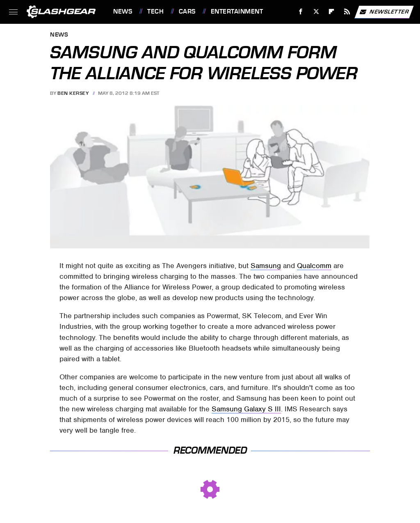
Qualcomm (314, 266)
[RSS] (347, 12)
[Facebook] (301, 12)
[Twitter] (316, 12)
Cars (187, 11)
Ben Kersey (73, 93)
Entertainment (237, 11)
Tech (155, 11)
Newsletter (384, 12)
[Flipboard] (332, 12)
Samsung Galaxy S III (246, 409)
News (123, 11)
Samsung (266, 266)
